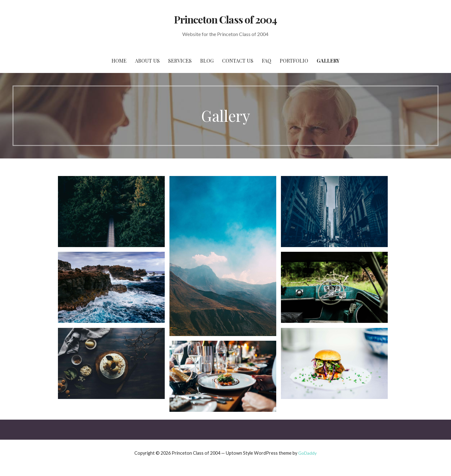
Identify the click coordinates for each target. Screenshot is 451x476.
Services (180, 61)
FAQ (267, 61)
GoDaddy (307, 453)
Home (119, 61)
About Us (147, 61)
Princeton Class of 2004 (225, 19)
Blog (207, 61)
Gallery (328, 61)
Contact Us (238, 61)
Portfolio (294, 61)
